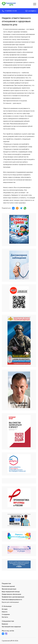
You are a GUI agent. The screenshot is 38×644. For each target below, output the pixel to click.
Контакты (5, 617)
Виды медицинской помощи (11, 592)
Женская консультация (9, 589)
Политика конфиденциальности (12, 600)
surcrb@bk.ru (32, 11)
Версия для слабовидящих (10, 602)
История (5, 609)
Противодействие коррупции (11, 627)
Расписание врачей (8, 586)
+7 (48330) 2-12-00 (11, 11)
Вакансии (5, 624)
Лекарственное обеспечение (11, 594)
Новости (5, 612)
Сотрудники (6, 614)
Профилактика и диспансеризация (13, 597)
